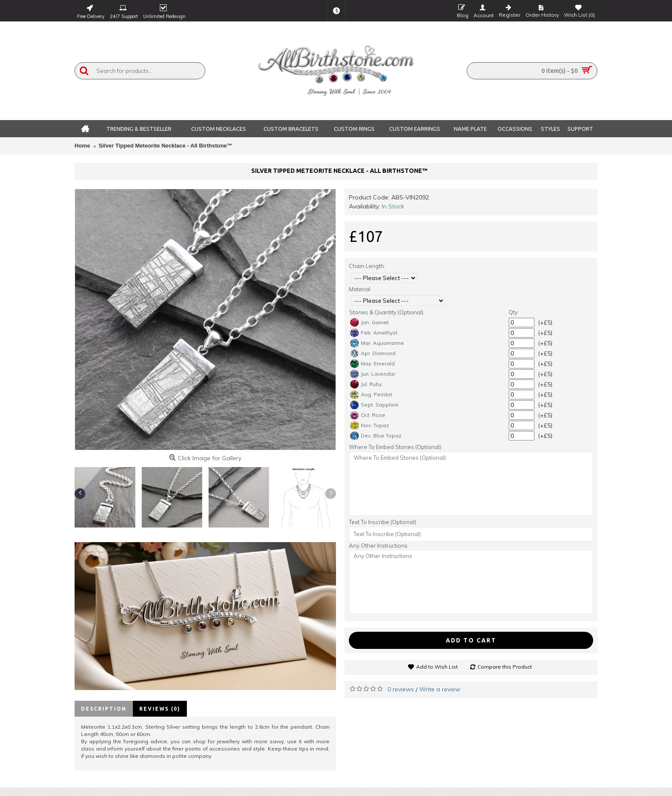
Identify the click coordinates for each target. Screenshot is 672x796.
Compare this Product (505, 667)
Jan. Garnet (369, 323)
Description (104, 709)
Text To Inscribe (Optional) (382, 522)
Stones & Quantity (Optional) (386, 312)
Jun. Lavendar (373, 374)
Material (360, 289)
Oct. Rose (368, 415)
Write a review (440, 689)
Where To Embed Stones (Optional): (396, 447)
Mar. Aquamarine (377, 343)
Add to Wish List (437, 667)
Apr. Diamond (373, 353)
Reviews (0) (160, 709)
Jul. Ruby (366, 384)
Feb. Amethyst (374, 333)
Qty (513, 312)
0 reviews (401, 689)
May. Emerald (372, 364)
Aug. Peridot (371, 395)
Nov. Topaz (370, 425)
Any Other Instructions (378, 546)
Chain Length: (367, 266)
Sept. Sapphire (374, 405)
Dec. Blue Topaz (376, 436)
